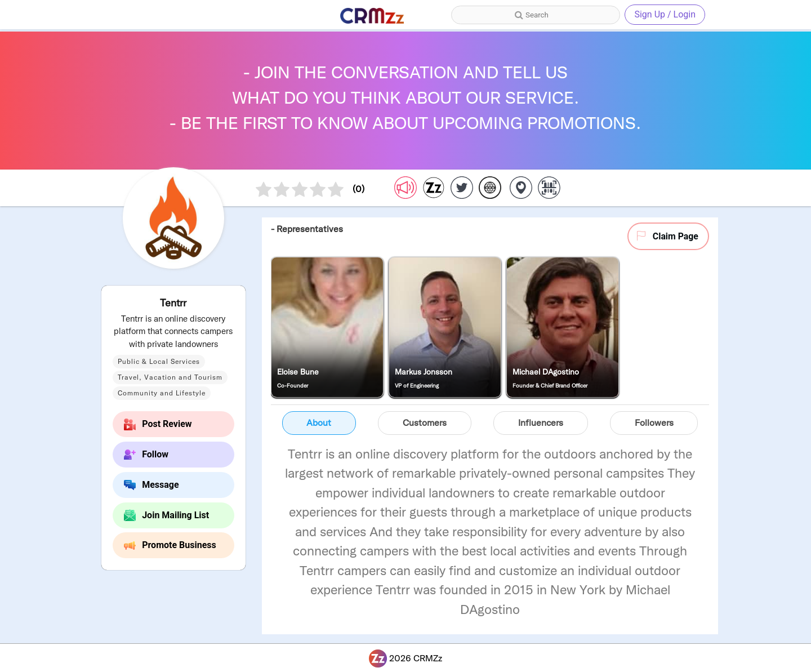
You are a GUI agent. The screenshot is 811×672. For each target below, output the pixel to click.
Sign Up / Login (665, 14)
